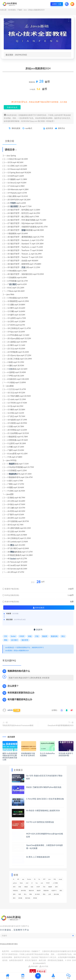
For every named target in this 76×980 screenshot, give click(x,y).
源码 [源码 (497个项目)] (14, 894)
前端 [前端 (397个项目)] (20, 887)
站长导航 (44, 966)
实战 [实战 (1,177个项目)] (32, 887)
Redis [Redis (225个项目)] (21, 883)
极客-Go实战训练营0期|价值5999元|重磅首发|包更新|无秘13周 (10, 756)
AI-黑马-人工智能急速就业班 (38, 857)
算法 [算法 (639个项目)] (25, 894)
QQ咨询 (38, 629)
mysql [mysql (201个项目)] (60, 879)
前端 (23, 230)
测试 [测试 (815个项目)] (61, 890)
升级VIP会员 (12, 107)
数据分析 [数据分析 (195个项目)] (31, 890)
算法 (12, 545)
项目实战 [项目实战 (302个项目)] (28, 898)
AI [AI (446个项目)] (14, 879)
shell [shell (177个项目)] (27, 883)
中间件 (13, 203)
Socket (13, 558)
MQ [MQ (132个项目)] (55, 879)
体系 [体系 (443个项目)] (14, 887)
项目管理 (14, 206)
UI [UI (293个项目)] (32, 883)
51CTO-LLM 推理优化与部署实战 (40, 822)
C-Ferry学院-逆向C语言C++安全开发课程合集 (45, 799)
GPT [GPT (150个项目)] (44, 879)
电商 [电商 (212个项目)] (20, 894)
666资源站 (12, 10)
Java (25, 10)
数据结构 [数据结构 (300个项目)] (46, 890)
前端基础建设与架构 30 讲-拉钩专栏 (28, 754)
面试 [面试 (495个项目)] (14, 898)
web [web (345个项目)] (42, 883)
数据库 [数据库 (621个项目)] (39, 890)
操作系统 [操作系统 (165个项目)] (23, 890)
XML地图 (33, 966)
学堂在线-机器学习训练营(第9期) (66, 754)
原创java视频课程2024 (21, 650)
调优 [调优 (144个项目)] (44, 894)
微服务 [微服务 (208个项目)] (50, 887)
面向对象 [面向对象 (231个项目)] (56, 894)
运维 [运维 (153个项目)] (50, 894)
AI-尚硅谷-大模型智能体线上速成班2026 (43, 810)
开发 (23, 267)
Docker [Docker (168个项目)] (29, 879)
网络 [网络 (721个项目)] (31, 894)
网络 (12, 552)
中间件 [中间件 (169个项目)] (48, 883)
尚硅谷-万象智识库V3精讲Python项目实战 (44, 787)
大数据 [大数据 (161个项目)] (26, 887)
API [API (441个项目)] (18, 879)
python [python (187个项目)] (15, 883)
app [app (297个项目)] (23, 879)
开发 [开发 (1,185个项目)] (44, 887)
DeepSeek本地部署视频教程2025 (61, 725)
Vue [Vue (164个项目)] (37, 883)
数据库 (12, 464)
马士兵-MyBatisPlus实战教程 (47, 754)
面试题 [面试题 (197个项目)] (20, 898)
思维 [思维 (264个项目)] (56, 887)
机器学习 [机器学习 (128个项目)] (54, 890)
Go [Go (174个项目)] (39, 879)
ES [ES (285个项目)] (35, 879)
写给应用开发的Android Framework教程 (18, 725)
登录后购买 (39, 608)
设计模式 (13, 284)
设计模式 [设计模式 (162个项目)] (37, 894)
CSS (11, 369)
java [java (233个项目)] (50, 879)
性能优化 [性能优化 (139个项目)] (15, 890)
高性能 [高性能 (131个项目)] (35, 898)
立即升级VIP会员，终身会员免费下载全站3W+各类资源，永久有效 (40, 102)
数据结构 (13, 474)
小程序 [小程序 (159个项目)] (38, 887)
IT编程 (20, 10)
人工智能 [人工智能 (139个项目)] (55, 883)
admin (10, 710)
